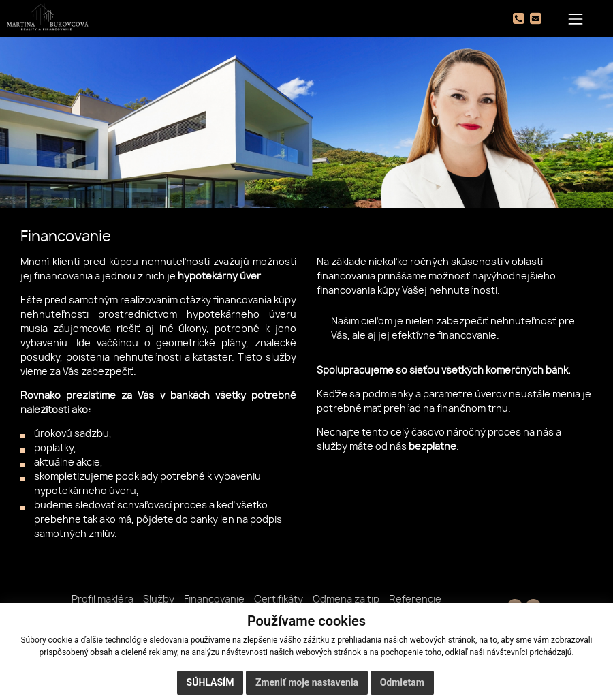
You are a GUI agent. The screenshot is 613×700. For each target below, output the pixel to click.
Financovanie (214, 600)
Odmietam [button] (402, 682)
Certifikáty (279, 600)
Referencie (415, 600)
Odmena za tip (346, 600)
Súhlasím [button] (210, 682)
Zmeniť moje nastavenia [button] (307, 682)
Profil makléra (103, 600)
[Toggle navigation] (576, 19)
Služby (159, 600)
